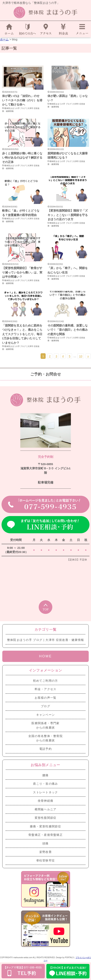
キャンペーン (46, 715)
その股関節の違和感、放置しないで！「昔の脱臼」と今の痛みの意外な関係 (68, 330)
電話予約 (45, 749)
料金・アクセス (46, 689)
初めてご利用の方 (45, 681)
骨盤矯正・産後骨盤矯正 (45, 835)
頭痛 (45, 843)
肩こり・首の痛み (45, 784)
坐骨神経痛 (45, 801)
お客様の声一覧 (46, 698)
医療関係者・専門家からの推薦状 (45, 725)
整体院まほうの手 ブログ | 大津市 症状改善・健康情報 (21, 110)
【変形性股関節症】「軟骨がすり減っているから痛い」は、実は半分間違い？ (22, 272)
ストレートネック (45, 792)
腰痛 (45, 775)
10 (81, 356)
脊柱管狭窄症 (46, 860)
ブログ (45, 706)
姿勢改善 (45, 852)
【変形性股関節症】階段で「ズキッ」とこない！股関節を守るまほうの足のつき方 (68, 215)
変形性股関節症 (46, 818)
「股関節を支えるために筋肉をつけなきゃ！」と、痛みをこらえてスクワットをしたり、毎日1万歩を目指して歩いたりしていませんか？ (22, 334)
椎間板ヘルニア (46, 809)
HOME (45, 656)
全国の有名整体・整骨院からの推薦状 (45, 738)
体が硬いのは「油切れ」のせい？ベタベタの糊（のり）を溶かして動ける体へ (22, 100)
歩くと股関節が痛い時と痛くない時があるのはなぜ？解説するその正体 (22, 158)
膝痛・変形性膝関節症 (45, 826)
